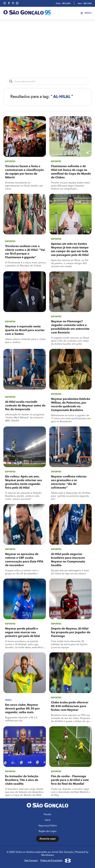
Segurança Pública (48, 826)
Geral (48, 820)
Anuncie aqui (47, 839)
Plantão (47, 815)
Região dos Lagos (47, 831)
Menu (86, 13)
